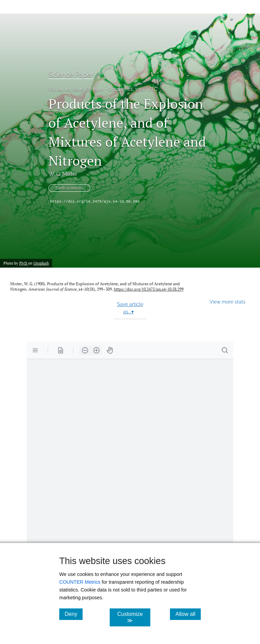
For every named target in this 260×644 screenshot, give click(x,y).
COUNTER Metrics (80, 582)
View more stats (227, 302)
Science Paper (71, 75)
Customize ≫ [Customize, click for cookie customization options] (134, 617)
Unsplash (41, 263)
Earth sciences (69, 188)
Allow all (188, 614)
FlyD (24, 263)
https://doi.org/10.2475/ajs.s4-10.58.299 (95, 202)
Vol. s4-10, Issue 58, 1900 (76, 89)
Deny (74, 614)
